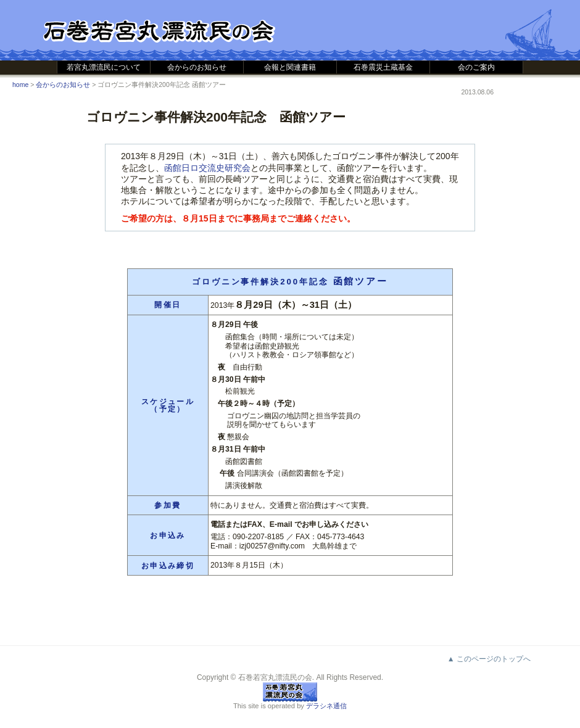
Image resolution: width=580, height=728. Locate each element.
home (20, 85)
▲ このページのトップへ (489, 659)
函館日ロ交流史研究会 (207, 168)
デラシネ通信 (326, 706)
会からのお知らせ (197, 67)
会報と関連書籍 (290, 67)
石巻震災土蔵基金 (383, 67)
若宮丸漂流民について (104, 67)
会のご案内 (476, 67)
